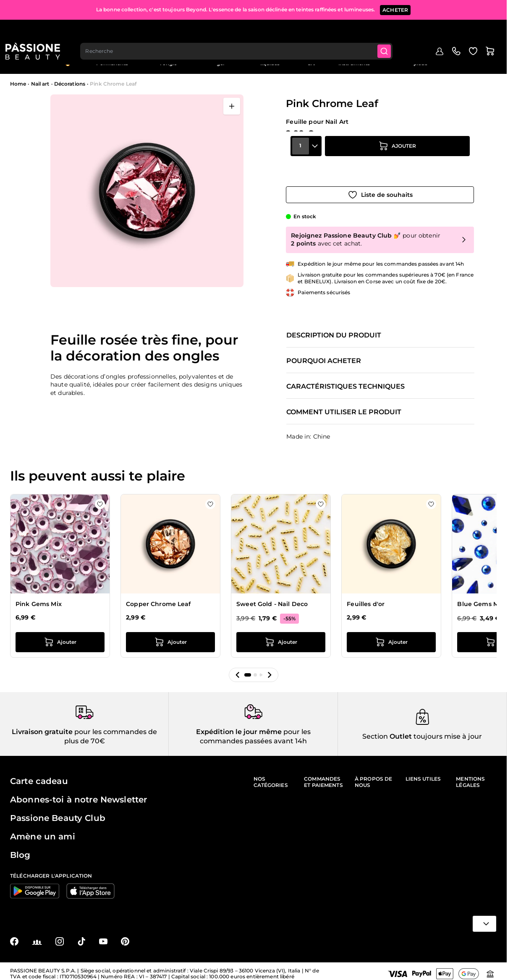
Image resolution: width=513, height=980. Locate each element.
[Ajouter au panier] (397, 162)
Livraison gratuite (42, 726)
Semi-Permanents (112, 60)
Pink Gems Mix (39, 595)
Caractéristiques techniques (345, 378)
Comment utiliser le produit (344, 403)
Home (18, 84)
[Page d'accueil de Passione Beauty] (37, 32)
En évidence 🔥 (68, 60)
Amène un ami (43, 831)
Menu (24, 60)
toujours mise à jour (447, 731)
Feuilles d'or (366, 595)
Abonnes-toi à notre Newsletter (79, 794)
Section (375, 731)
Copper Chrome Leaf (158, 595)
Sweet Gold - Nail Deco (272, 595)
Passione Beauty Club (58, 813)
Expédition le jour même (239, 726)
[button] (238, 666)
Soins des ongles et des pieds (420, 60)
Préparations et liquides (270, 60)
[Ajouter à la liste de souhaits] (380, 186)
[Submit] (392, 32)
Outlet (468, 57)
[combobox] (242, 32)
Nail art (311, 60)
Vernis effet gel (220, 60)
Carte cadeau (39, 776)
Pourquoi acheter (324, 352)
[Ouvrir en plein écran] (232, 106)
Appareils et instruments (354, 60)
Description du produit (334, 327)
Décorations (70, 84)
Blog (491, 57)
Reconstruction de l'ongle (168, 60)
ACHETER (395, 8)
